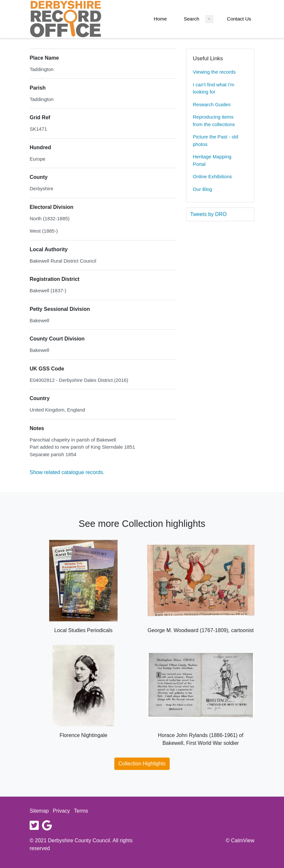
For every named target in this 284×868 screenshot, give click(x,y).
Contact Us (239, 19)
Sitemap (39, 811)
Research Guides (212, 104)
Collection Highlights (142, 764)
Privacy (61, 811)
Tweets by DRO (208, 214)
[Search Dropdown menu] (209, 19)
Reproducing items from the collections (214, 121)
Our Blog (202, 189)
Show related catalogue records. (67, 472)
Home (160, 19)
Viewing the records (214, 72)
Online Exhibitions (212, 176)
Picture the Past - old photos (215, 140)
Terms (81, 811)
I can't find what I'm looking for (213, 88)
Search (192, 19)
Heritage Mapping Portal (212, 160)
